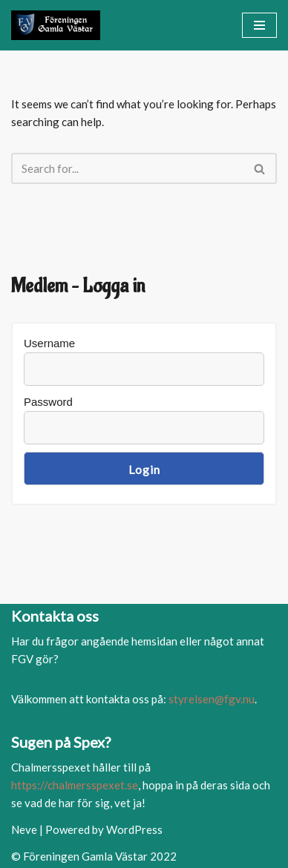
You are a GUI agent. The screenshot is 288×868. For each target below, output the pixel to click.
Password (48, 402)
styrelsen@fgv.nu (212, 699)
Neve (24, 829)
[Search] (127, 168)
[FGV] (56, 25)
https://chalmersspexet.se (75, 785)
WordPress (134, 829)
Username (49, 343)
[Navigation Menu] (259, 25)
